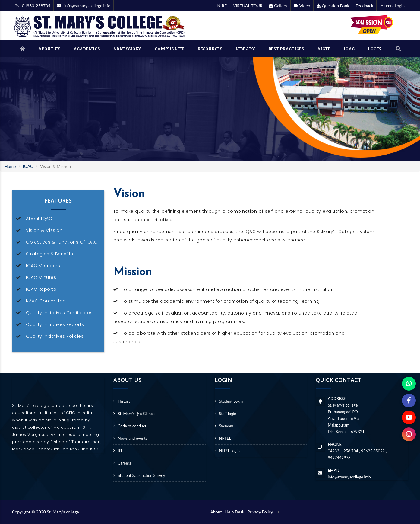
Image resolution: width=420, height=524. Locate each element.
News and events (133, 438)
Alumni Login (392, 6)
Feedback (364, 6)
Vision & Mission (44, 230)
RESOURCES (210, 49)
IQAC (349, 49)
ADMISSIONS (127, 49)
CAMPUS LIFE (169, 49)
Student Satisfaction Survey (142, 475)
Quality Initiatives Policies (55, 336)
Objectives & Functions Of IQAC (62, 242)
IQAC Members (43, 266)
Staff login (228, 414)
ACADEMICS (87, 49)
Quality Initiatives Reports (55, 324)
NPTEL (225, 438)
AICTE (324, 49)
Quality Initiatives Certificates (59, 313)
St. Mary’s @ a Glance (136, 414)
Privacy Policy (260, 512)
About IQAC (39, 219)
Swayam (226, 426)
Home (10, 166)
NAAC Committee (46, 301)
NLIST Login (230, 451)
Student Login (231, 401)
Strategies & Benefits (50, 254)
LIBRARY (245, 49)
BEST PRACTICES (286, 49)
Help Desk (236, 512)
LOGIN (375, 49)
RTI (121, 451)
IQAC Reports (41, 289)
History (124, 401)
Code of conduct (132, 426)
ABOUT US (49, 49)
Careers (125, 463)
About (217, 512)
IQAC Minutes (41, 277)
